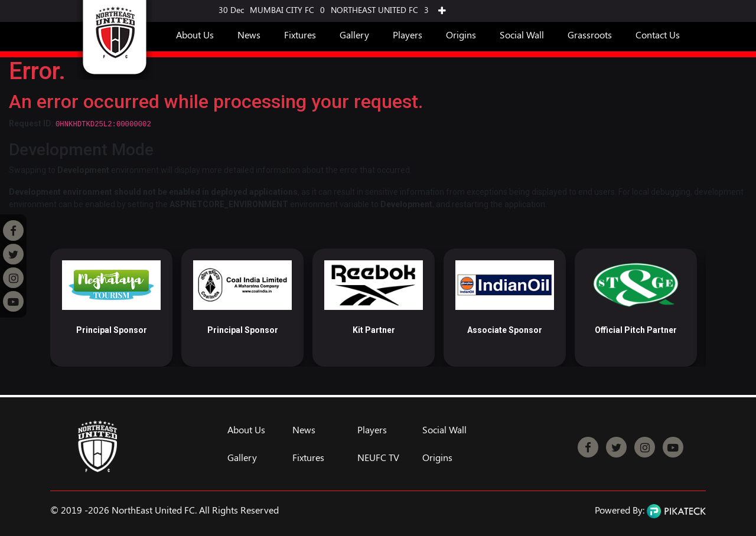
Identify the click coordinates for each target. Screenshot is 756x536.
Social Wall (522, 35)
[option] (111, 308)
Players (408, 35)
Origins (461, 35)
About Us (195, 35)
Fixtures (300, 35)
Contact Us (658, 35)
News (249, 35)
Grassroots (590, 35)
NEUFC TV (378, 457)
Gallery (354, 35)
